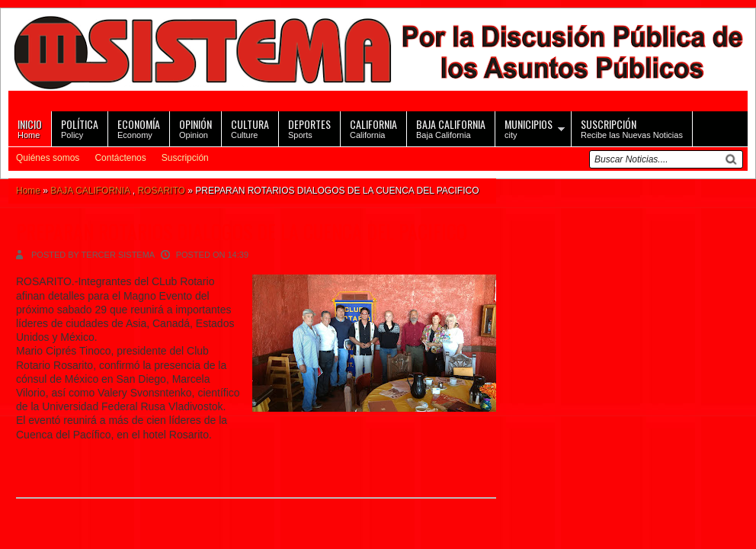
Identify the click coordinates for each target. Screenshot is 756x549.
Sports (309, 128)
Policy (80, 128)
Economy (139, 128)
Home (30, 128)
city (529, 128)
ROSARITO (161, 191)
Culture (250, 128)
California (373, 128)
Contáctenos (120, 158)
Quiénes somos (48, 158)
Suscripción (185, 158)
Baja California (451, 128)
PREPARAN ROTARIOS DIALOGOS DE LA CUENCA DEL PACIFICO (242, 231)
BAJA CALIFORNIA (90, 191)
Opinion (195, 128)
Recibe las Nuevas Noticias (632, 128)
